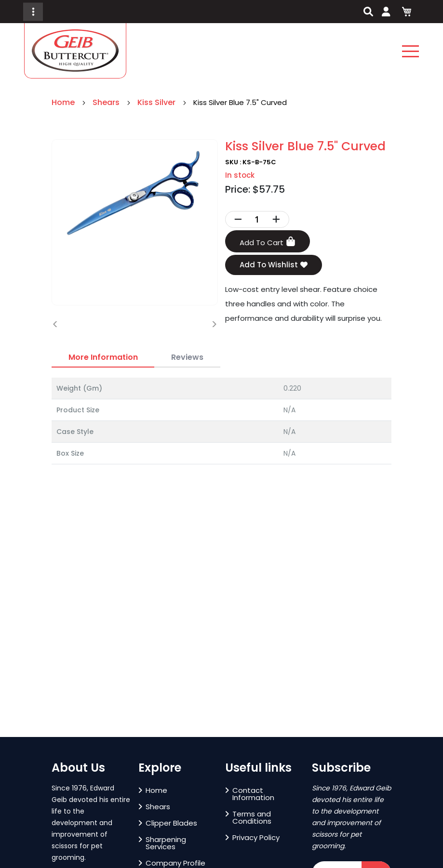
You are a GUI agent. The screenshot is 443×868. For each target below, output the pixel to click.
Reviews (187, 357)
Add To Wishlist (274, 265)
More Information (103, 357)
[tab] (103, 357)
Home (64, 102)
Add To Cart (268, 242)
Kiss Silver (157, 102)
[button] (25, 732)
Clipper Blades (168, 823)
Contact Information (250, 794)
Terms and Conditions (248, 817)
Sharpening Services (162, 843)
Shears (107, 102)
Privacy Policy (252, 837)
